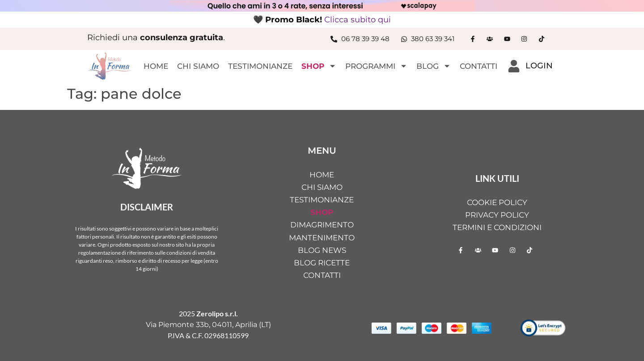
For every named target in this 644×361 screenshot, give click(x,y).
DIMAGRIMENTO (322, 225)
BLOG (434, 66)
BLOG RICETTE (322, 263)
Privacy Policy (497, 215)
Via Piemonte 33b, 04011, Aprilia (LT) (208, 325)
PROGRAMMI (376, 66)
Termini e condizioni (497, 227)
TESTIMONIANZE (260, 66)
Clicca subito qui (358, 20)
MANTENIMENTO (322, 238)
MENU (322, 151)
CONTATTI (479, 66)
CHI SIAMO (198, 66)
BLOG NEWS (322, 250)
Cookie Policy (497, 202)
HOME (156, 66)
